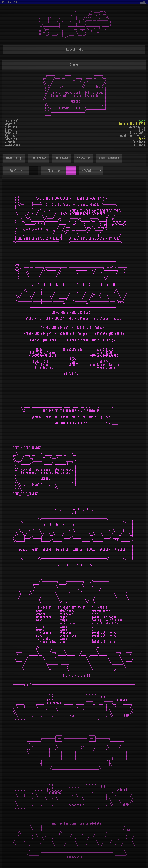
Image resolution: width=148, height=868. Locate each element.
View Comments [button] (109, 158)
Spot (142, 139)
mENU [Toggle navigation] (143, 3)
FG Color (54, 171)
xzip (142, 120)
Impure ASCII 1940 (132, 124)
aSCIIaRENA (9, 2)
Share (82, 158)
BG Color (16, 171)
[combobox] (91, 171)
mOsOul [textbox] (87, 171)
